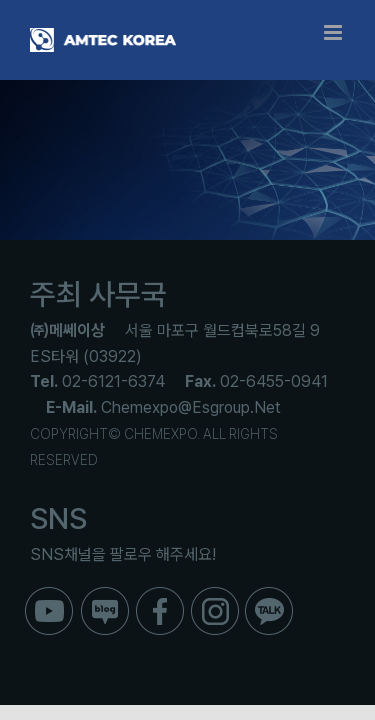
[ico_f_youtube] (49, 594)
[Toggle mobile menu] (334, 32)
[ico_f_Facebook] (160, 594)
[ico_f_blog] (105, 594)
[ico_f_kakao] (269, 594)
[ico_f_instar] (215, 594)
